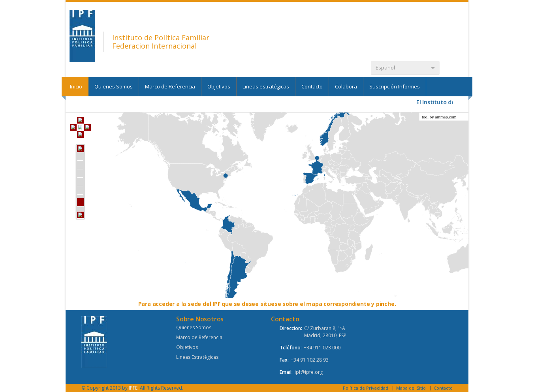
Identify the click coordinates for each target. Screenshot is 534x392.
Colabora (346, 86)
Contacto (312, 86)
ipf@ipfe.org (309, 372)
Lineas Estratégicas (197, 357)
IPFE (133, 388)
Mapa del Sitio (411, 388)
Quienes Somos (114, 86)
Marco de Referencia (170, 86)
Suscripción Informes (395, 86)
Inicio (76, 86)
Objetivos (219, 86)
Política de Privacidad (366, 388)
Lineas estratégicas (266, 86)
